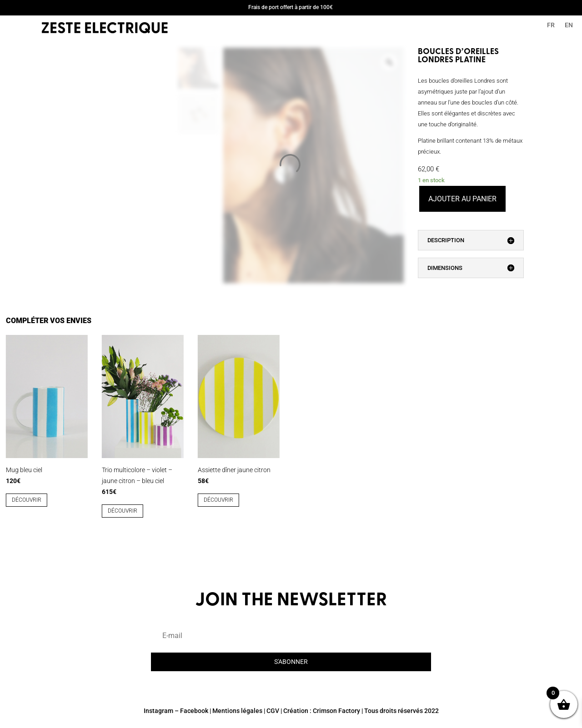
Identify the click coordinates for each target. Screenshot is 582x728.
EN (569, 25)
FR (551, 25)
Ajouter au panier (462, 199)
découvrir (27, 500)
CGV (273, 711)
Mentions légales (237, 711)
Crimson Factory (336, 711)
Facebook (194, 711)
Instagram (158, 711)
